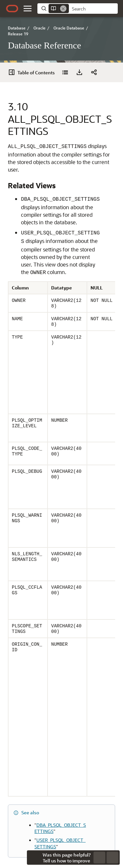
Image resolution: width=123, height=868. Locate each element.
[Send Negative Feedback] (99, 858)
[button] (28, 9)
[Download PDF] (79, 72)
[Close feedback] (34, 858)
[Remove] (63, 9)
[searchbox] (93, 9)
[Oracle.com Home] (12, 9)
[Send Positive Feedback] (113, 858)
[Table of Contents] (33, 72)
